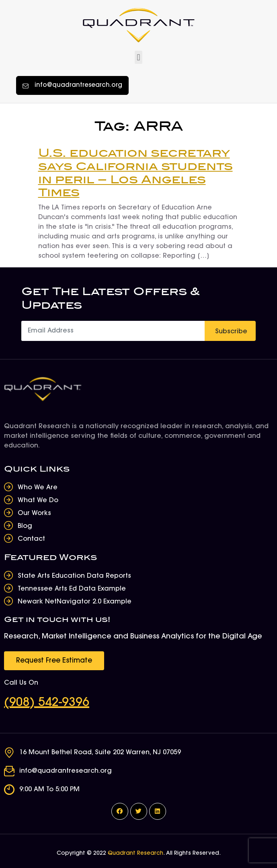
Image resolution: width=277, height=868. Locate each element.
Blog (25, 526)
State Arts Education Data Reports (74, 576)
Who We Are (38, 488)
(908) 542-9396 (47, 703)
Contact (31, 539)
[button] (138, 57)
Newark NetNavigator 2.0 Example (75, 602)
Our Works (34, 513)
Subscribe (231, 332)
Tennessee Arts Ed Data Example (72, 589)
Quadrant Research (135, 854)
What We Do (38, 501)
